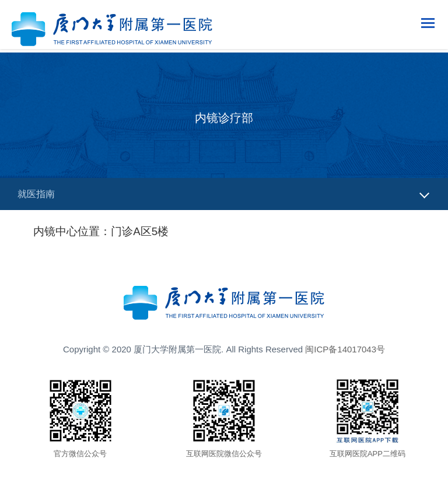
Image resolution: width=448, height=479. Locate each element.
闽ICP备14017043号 (345, 349)
